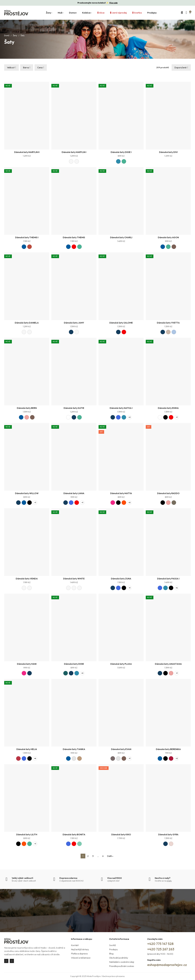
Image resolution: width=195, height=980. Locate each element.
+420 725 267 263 (161, 949)
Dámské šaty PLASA (121, 664)
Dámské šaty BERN (27, 408)
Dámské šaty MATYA (121, 493)
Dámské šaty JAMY (74, 323)
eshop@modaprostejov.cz (167, 965)
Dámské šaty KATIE (74, 408)
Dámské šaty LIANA (74, 493)
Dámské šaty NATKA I (121, 408)
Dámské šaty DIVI (168, 152)
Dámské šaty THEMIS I (27, 237)
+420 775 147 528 (160, 944)
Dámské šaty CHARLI (121, 237)
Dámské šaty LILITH (27, 834)
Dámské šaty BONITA (74, 834)
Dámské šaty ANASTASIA (168, 664)
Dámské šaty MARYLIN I (74, 152)
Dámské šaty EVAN (121, 749)
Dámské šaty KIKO (121, 834)
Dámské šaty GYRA (168, 834)
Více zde (113, 3)
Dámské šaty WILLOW (27, 493)
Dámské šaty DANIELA (27, 323)
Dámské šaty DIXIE (74, 664)
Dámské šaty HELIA (27, 749)
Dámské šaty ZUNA (121, 579)
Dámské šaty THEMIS (74, 237)
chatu (169, 881)
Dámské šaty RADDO (168, 493)
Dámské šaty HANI (27, 664)
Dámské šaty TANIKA (74, 749)
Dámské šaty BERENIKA (168, 749)
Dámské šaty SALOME (121, 323)
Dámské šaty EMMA (168, 408)
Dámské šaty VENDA (27, 579)
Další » (110, 856)
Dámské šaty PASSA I (168, 579)
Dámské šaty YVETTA (168, 323)
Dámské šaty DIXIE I (121, 152)
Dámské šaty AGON (168, 237)
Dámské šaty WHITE (74, 579)
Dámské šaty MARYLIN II (27, 152)
